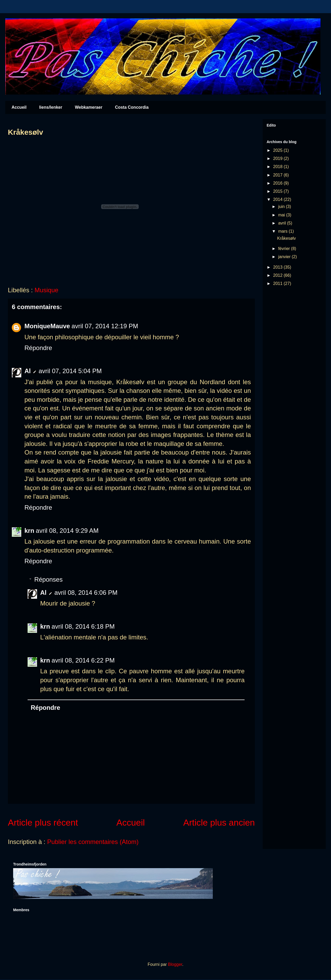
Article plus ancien (219, 823)
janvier (285, 257)
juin (282, 207)
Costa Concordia (132, 107)
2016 (278, 183)
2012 (278, 275)
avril (283, 223)
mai (282, 215)
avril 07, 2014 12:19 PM (105, 326)
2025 (278, 150)
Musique (46, 290)
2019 (278, 158)
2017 (278, 175)
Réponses (48, 579)
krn (29, 531)
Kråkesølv (286, 238)
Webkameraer (89, 107)
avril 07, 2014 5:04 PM (70, 371)
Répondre (38, 348)
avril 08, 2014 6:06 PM (86, 593)
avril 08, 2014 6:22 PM (83, 660)
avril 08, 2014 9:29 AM (67, 531)
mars (283, 231)
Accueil (19, 107)
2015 (278, 191)
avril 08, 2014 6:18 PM (83, 626)
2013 (278, 267)
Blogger (175, 964)
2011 (278, 283)
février (285, 249)
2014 (278, 199)
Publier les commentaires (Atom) (93, 842)
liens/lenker (51, 107)
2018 (278, 167)
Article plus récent (43, 823)
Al (28, 371)
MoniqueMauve (47, 326)
